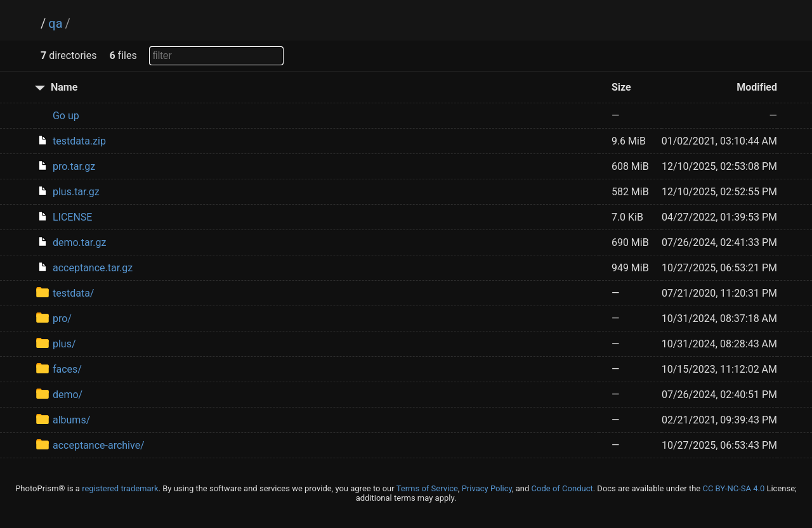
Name (64, 87)
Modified (757, 87)
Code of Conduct (562, 488)
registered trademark (120, 488)
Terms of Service (427, 488)
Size (621, 87)
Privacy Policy (487, 488)
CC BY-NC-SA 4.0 (733, 488)
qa (55, 23)
